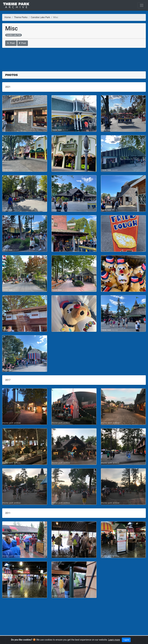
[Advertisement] (74, 58)
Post (11, 43)
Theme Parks (21, 17)
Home (8, 17)
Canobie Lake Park (40, 17)
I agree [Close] (126, 640)
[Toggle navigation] (142, 5)
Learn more (114, 640)
